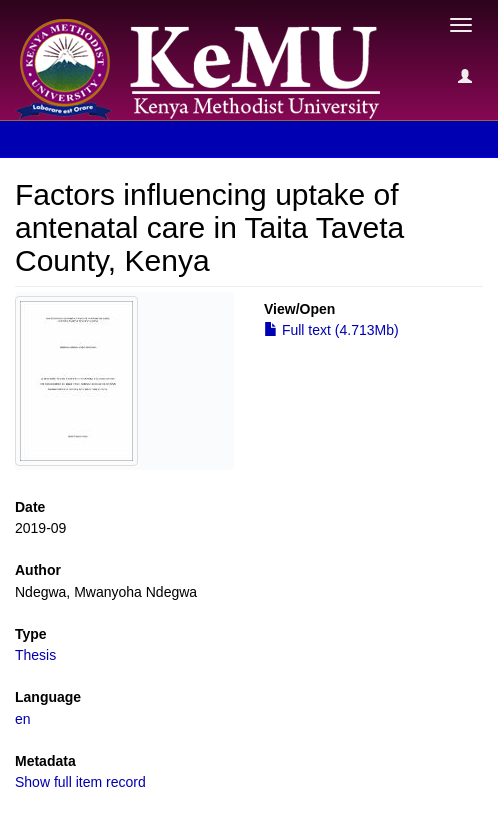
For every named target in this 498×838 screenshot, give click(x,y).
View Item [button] (67, 139)
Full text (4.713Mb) (331, 330)
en (23, 719)
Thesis (35, 655)
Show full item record (80, 782)
